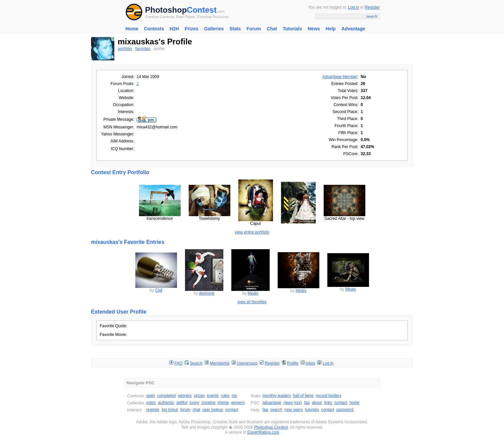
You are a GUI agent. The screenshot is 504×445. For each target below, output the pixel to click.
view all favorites (252, 302)
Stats (235, 29)
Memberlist (220, 363)
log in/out (170, 410)
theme (223, 403)
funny (194, 403)
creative (208, 403)
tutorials (312, 410)
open (150, 396)
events (212, 396)
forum (185, 410)
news (288, 403)
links (328, 403)
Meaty (253, 293)
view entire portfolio (252, 232)
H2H (174, 29)
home (354, 403)
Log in (353, 7)
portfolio (125, 49)
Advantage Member (340, 77)
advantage (272, 403)
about (317, 403)
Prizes (191, 29)
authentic (166, 403)
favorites (143, 49)
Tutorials (292, 29)
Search (196, 363)
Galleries (214, 29)
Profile (293, 363)
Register (372, 7)
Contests (154, 29)
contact (232, 410)
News (314, 29)
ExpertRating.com (263, 432)
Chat (272, 29)
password (345, 410)
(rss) (298, 403)
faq (307, 403)
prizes (199, 396)
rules (225, 396)
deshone (207, 293)
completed (166, 396)
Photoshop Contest (271, 427)
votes (151, 403)
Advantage (353, 29)
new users (294, 410)
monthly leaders (276, 396)
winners (185, 396)
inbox (310, 363)
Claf (158, 290)
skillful (182, 403)
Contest (201, 10)
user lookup (213, 410)
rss (234, 396)
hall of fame (303, 396)
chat (196, 410)
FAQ (179, 363)
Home (132, 29)
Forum (254, 29)
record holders (329, 396)
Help (331, 29)
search (276, 410)
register (153, 410)
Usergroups (247, 363)
